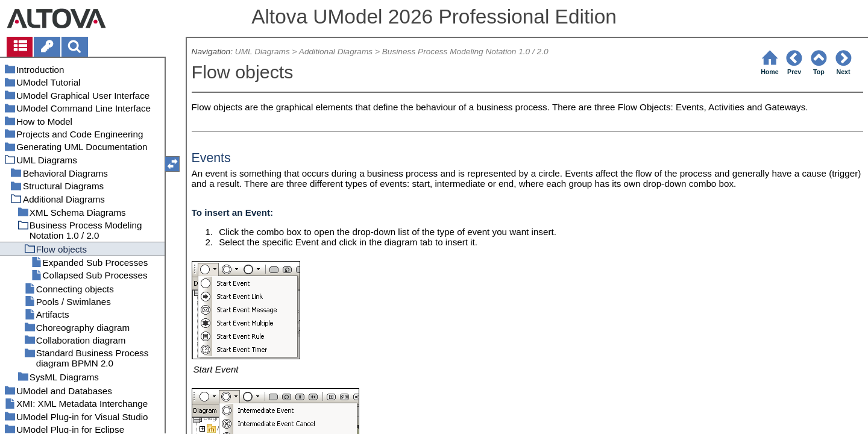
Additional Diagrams (336, 52)
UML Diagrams (263, 52)
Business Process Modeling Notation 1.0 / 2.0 (465, 52)
